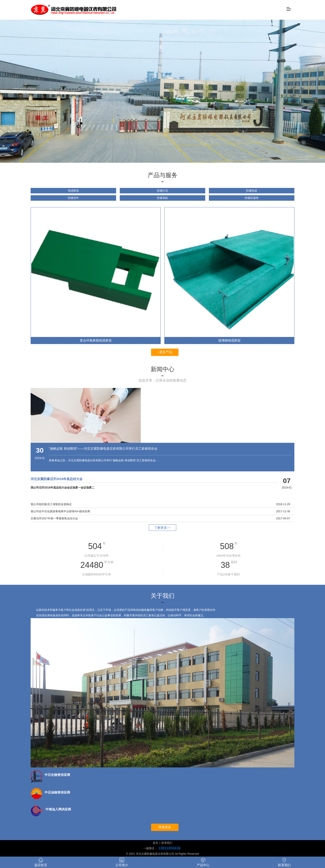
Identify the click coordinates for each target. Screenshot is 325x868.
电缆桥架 (73, 191)
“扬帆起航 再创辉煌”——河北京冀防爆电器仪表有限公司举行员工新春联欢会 (103, 449)
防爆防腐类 (252, 198)
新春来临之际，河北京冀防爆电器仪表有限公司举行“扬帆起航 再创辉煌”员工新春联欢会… (104, 460)
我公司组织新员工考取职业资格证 (51, 504)
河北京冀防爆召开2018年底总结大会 (57, 479)
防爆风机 (162, 198)
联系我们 (167, 843)
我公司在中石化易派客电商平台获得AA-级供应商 (60, 511)
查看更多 (165, 827)
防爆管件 (73, 198)
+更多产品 (165, 352)
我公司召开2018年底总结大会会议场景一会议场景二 (63, 488)
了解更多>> (162, 528)
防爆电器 (252, 191)
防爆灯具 (162, 191)
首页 (155, 843)
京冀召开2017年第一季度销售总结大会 (54, 518)
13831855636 (169, 848)
